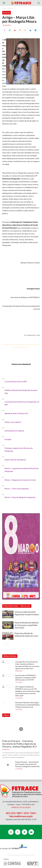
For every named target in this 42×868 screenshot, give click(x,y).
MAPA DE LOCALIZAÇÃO (21, 807)
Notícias (10, 8)
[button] (39, 3)
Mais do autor (25, 606)
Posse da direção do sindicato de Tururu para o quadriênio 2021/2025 (27, 625)
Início (4, 8)
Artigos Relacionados (11, 606)
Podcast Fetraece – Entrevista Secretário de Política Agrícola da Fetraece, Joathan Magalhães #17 (19, 744)
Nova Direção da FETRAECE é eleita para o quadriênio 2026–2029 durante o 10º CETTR (26, 678)
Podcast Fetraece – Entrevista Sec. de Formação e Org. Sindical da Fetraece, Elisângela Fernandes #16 (27, 764)
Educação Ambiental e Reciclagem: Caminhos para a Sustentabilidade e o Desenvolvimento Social (27, 705)
